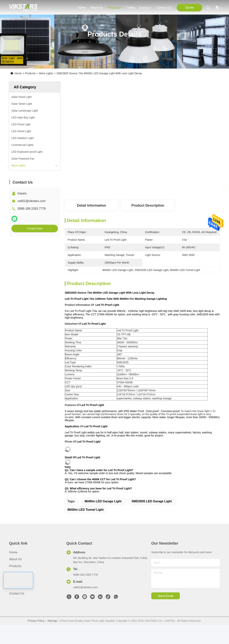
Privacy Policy (36, 621)
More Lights (46, 73)
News (13, 580)
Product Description (148, 205)
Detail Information (91, 205)
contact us (164, 8)
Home (82, 8)
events (146, 8)
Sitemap (52, 621)
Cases (13, 587)
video (131, 8)
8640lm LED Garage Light (103, 501)
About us (15, 559)
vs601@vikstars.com (32, 201)
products (115, 8)
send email (166, 596)
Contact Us (17, 593)
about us (97, 8)
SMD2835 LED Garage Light (152, 501)
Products (30, 73)
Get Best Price (175, 188)
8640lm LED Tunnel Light (86, 510)
